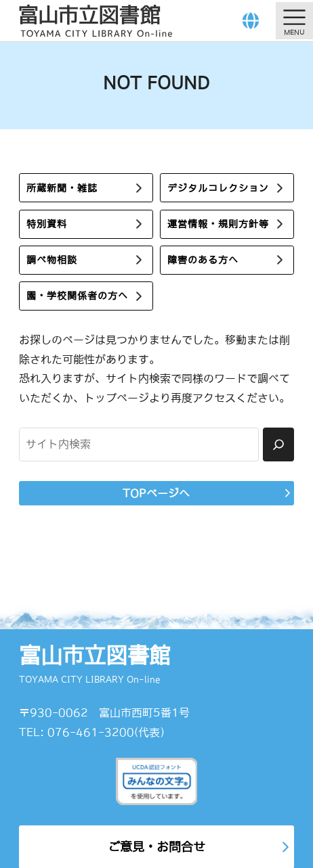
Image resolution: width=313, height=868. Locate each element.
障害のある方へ (203, 260)
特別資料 (47, 224)
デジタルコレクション (218, 188)
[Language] (251, 21)
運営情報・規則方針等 (218, 224)
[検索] (278, 444)
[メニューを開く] (294, 21)
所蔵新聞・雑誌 (62, 188)
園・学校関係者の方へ (77, 296)
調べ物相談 (52, 260)
